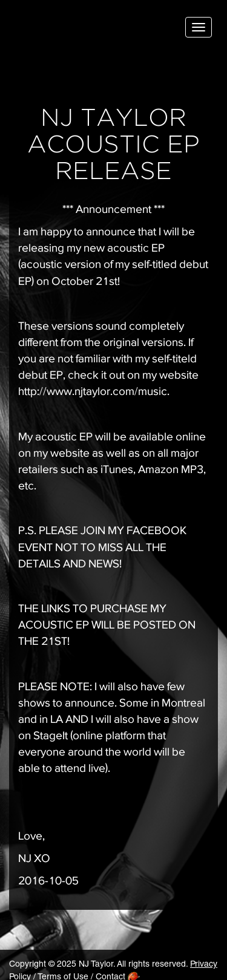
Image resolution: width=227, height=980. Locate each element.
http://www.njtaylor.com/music (93, 391)
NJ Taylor (70, 30)
